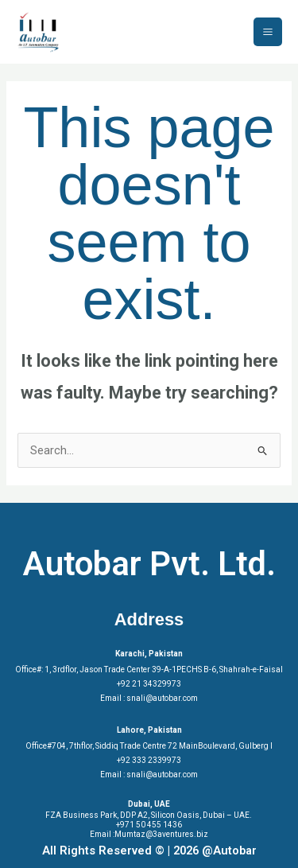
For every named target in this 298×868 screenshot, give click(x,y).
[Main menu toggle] (268, 32)
